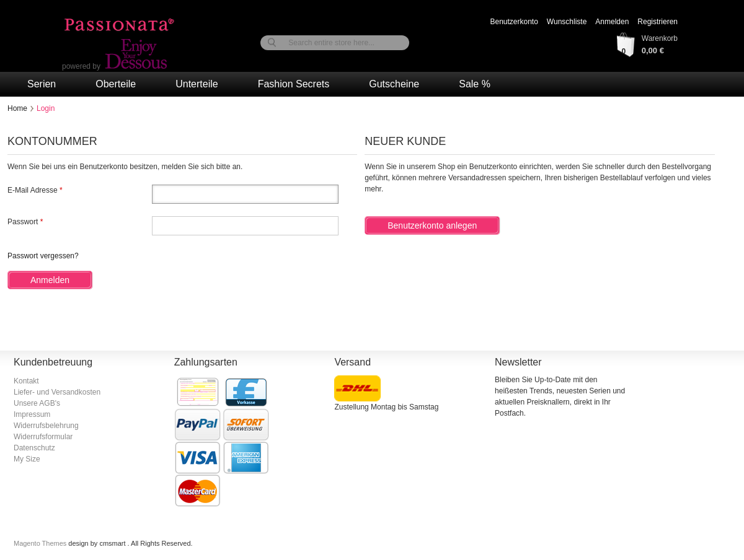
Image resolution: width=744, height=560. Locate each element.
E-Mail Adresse (33, 190)
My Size (27, 459)
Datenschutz (34, 448)
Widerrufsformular (43, 437)
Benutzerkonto (514, 22)
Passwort (23, 222)
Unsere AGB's (37, 403)
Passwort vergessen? (43, 256)
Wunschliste (567, 22)
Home (17, 108)
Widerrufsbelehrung (46, 426)
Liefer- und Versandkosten (57, 392)
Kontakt (26, 381)
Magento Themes (41, 543)
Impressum (32, 414)
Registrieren (658, 22)
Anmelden (612, 22)
